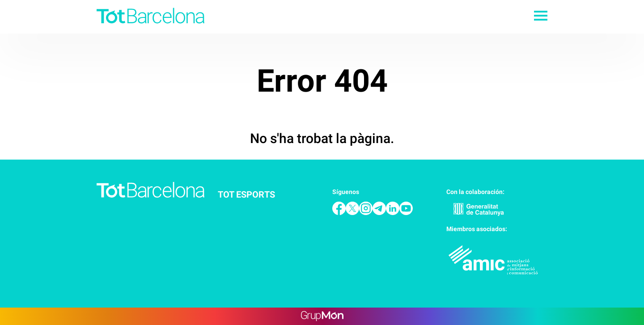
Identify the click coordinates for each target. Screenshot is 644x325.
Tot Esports (246, 194)
